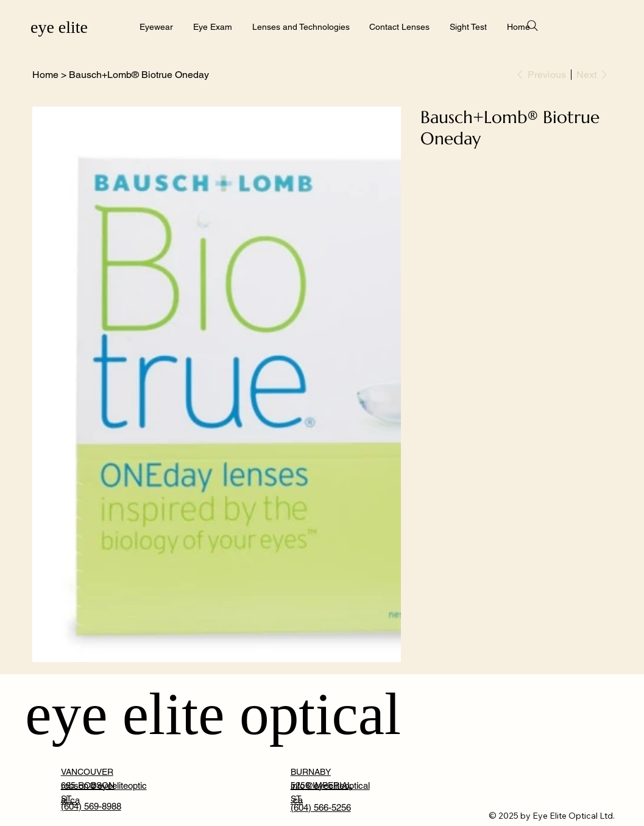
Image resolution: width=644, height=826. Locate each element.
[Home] (45, 74)
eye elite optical (213, 714)
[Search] (533, 26)
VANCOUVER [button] (87, 772)
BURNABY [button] (311, 772)
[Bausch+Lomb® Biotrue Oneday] (139, 74)
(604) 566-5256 (321, 807)
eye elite (59, 27)
